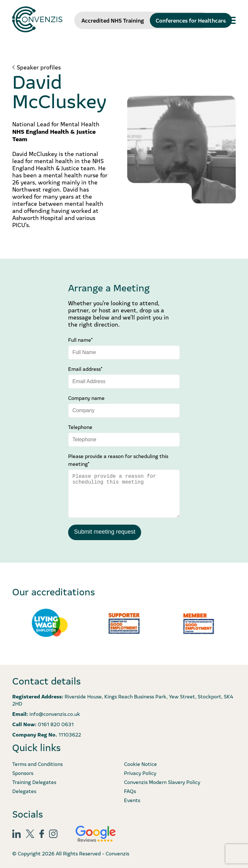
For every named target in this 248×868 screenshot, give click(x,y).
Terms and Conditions (37, 764)
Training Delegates (34, 782)
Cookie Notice (140, 764)
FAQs (130, 791)
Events (132, 800)
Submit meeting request (105, 532)
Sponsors (23, 773)
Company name (86, 398)
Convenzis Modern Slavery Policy (162, 782)
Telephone (80, 427)
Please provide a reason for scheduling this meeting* (118, 460)
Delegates (24, 791)
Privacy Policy (140, 773)
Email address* (85, 369)
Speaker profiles (39, 67)
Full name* (80, 340)
